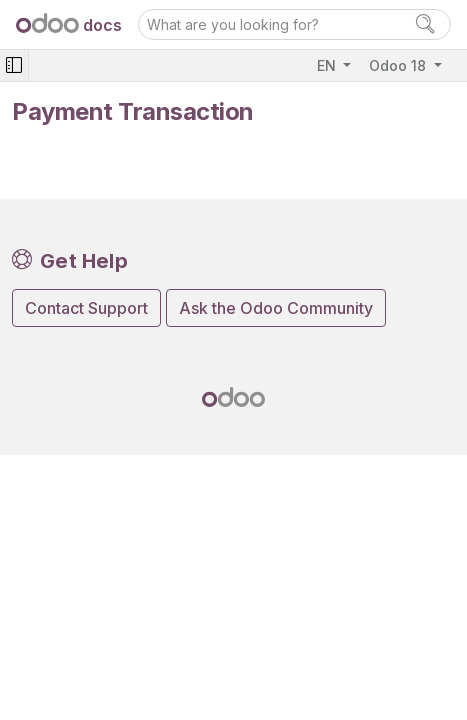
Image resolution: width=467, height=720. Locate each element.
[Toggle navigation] (14, 65)
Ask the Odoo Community (276, 308)
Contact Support (86, 308)
